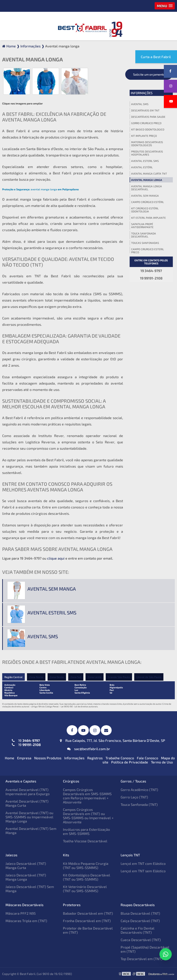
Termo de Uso (162, 762)
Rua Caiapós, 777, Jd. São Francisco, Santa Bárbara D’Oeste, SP (113, 740)
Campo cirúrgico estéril (147, 202)
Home (10, 758)
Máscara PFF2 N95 (21, 913)
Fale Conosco (147, 758)
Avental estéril (142, 167)
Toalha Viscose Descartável (85, 841)
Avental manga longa (147, 180)
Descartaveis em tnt (145, 110)
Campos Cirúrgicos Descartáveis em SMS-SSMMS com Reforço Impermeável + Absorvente (87, 796)
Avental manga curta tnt (149, 173)
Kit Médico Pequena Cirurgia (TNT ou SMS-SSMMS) (86, 866)
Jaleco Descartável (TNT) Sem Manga (30, 889)
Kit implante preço (144, 136)
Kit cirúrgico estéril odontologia (145, 210)
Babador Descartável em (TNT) (88, 913)
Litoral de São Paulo (149, 677)
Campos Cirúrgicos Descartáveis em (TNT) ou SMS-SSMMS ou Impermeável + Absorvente (88, 816)
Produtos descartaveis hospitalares (147, 153)
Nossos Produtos (48, 758)
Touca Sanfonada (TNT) (139, 804)
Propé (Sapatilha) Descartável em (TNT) (145, 949)
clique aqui (56, 558)
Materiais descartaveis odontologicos (147, 144)
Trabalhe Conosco (120, 758)
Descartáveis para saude (148, 117)
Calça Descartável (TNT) (140, 921)
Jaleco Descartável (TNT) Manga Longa (26, 877)
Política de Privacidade (130, 762)
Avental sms (140, 104)
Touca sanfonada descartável (144, 235)
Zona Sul (76, 677)
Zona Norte (36, 677)
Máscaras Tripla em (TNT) (26, 921)
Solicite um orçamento (149, 74)
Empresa (24, 758)
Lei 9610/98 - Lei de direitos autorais (79, 706)
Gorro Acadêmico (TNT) (139, 790)
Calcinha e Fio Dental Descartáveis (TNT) (138, 930)
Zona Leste (95, 677)
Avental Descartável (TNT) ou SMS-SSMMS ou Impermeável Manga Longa (29, 817)
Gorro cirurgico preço (146, 123)
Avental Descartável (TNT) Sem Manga (31, 831)
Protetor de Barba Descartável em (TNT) (88, 930)
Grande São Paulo (119, 677)
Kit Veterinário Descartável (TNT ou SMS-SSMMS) (85, 889)
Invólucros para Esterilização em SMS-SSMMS (86, 831)
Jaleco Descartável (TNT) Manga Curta (26, 866)
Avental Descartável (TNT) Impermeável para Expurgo (28, 792)
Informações (142, 93)
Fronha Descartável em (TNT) (87, 921)
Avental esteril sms (145, 161)
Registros (95, 758)
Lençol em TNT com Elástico (143, 863)
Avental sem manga (145, 196)
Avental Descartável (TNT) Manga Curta (27, 803)
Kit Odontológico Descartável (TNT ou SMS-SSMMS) (87, 877)
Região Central (13, 677)
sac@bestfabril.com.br (89, 749)
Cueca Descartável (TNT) (141, 940)
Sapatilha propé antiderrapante (142, 225)
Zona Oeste (57, 677)
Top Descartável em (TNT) (142, 959)
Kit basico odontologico (148, 129)
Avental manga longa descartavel (147, 188)
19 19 (26, 742)
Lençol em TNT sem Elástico (143, 871)
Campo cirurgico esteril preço (147, 251)
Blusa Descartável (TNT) (140, 913)
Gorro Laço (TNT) (134, 797)
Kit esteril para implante (148, 218)
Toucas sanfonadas (145, 243)
